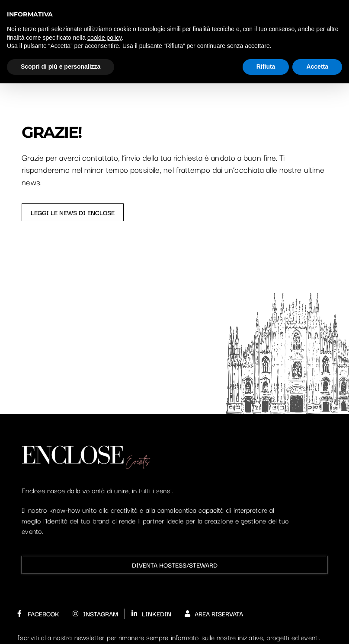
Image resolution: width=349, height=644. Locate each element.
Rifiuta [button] (266, 67)
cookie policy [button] (104, 38)
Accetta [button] (317, 67)
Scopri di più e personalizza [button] (61, 67)
